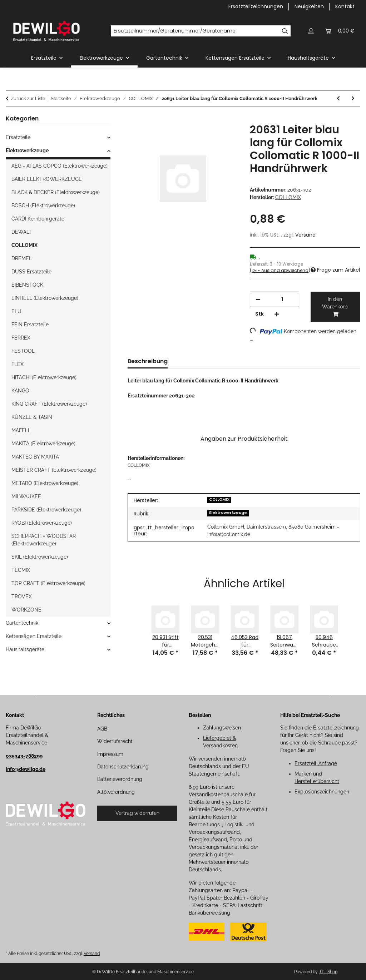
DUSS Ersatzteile (31, 272)
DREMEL (22, 258)
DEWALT (22, 232)
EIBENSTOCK (27, 285)
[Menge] (282, 299)
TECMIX (21, 570)
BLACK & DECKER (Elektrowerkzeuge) (56, 192)
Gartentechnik (22, 623)
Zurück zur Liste (28, 98)
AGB (102, 729)
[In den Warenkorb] (133, 119)
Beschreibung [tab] (148, 361)
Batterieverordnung (120, 779)
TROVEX (22, 597)
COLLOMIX (219, 499)
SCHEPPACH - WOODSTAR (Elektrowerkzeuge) (44, 540)
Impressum (110, 754)
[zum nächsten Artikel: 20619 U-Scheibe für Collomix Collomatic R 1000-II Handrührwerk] (353, 98)
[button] (311, 31)
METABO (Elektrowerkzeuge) (45, 483)
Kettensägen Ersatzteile (34, 636)
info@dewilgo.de (26, 769)
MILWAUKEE (26, 496)
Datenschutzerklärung (123, 767)
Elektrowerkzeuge (228, 513)
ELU (16, 311)
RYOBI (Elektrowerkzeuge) (42, 523)
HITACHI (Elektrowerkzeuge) (44, 377)
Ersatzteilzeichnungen (256, 6)
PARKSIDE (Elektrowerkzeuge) (46, 510)
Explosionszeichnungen (322, 792)
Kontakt (345, 6)
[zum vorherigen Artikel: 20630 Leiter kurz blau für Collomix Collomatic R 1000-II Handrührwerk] (338, 98)
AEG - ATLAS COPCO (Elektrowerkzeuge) (60, 166)
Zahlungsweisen (222, 728)
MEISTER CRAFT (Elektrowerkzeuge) (54, 470)
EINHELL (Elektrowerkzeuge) (45, 298)
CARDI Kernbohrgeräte (38, 219)
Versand (305, 235)
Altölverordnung (116, 792)
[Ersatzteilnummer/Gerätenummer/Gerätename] (195, 31)
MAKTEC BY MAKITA (35, 457)
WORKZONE (26, 610)
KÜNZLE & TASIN (32, 417)
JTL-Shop (328, 972)
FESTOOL (23, 351)
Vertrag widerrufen (137, 813)
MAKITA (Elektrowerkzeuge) (43, 444)
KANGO (20, 391)
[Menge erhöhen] (277, 314)
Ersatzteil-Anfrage (316, 763)
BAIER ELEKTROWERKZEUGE (47, 179)
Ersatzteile (18, 137)
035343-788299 (24, 756)
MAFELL (21, 430)
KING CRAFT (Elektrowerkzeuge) (49, 404)
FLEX (18, 364)
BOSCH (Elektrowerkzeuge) (43, 206)
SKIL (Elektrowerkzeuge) (40, 557)
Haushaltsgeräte (25, 649)
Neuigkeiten (309, 6)
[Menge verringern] (258, 299)
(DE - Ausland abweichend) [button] (280, 270)
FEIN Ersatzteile (30, 325)
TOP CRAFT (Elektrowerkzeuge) (48, 583)
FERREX (21, 338)
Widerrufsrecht (115, 741)
